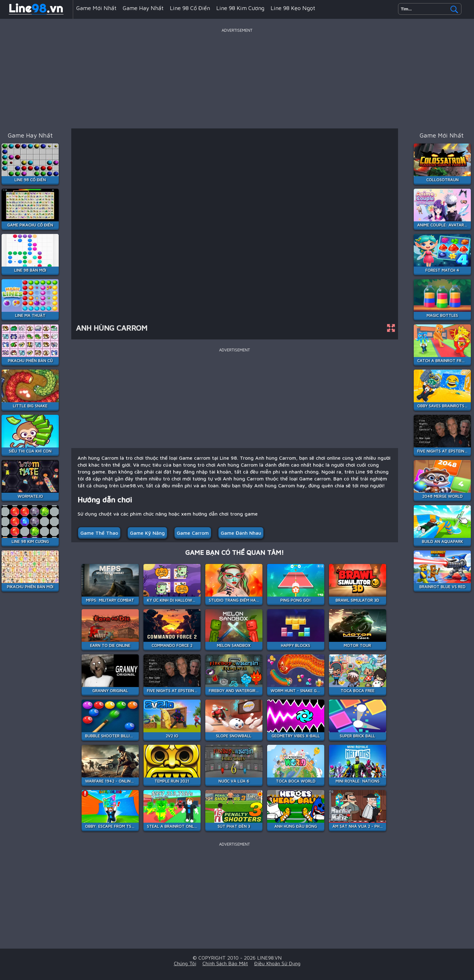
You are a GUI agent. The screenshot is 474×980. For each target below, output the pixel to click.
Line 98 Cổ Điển (190, 8)
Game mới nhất (96, 8)
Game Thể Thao (99, 533)
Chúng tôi (185, 963)
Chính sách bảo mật (225, 963)
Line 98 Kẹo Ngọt (293, 8)
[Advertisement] (237, 78)
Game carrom (193, 533)
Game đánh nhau (241, 533)
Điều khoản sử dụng (277, 963)
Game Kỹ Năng (147, 533)
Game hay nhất (143, 8)
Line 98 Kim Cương (240, 8)
